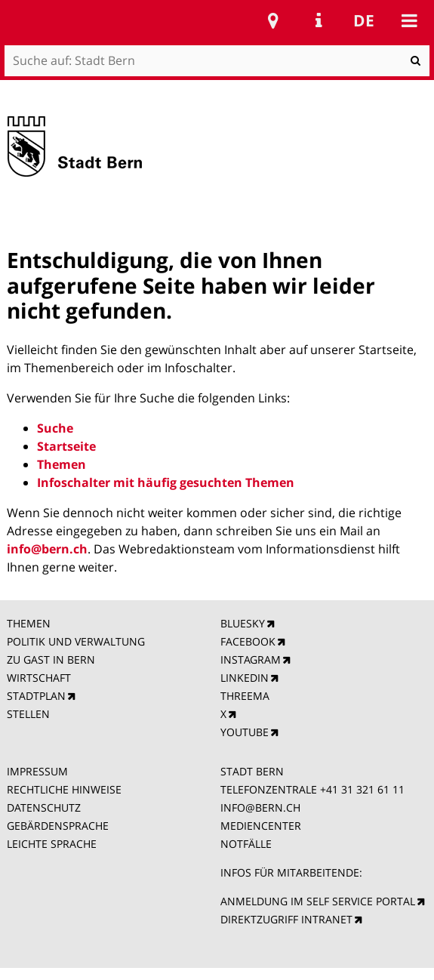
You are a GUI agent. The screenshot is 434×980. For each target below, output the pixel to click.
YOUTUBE (245, 732)
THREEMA (245, 696)
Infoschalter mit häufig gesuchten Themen (166, 482)
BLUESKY (243, 623)
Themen (62, 464)
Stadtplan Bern (273, 20)
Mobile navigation (409, 20)
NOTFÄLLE (246, 844)
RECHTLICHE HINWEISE (64, 789)
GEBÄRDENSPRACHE (58, 826)
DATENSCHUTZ (44, 807)
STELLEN (28, 714)
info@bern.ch (47, 549)
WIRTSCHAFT (39, 678)
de (364, 20)
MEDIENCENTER (261, 826)
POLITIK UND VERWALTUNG (76, 641)
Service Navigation (319, 20)
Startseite (66, 446)
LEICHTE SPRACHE (52, 844)
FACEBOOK (248, 641)
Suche (55, 428)
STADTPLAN (36, 696)
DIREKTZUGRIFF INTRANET (286, 919)
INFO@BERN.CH (260, 807)
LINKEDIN (245, 678)
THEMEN (29, 623)
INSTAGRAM (251, 659)
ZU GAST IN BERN (51, 659)
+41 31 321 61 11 (362, 789)
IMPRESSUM (37, 771)
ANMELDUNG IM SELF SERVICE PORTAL (318, 901)
